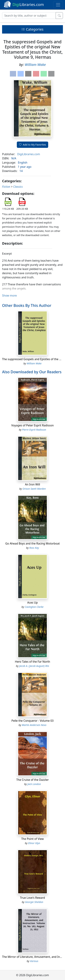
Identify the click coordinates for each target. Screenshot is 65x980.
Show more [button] (9, 296)
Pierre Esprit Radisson (34, 430)
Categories (32, 29)
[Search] (29, 16)
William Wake (35, 65)
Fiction (6, 187)
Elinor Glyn (34, 843)
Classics (18, 187)
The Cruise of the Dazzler (32, 780)
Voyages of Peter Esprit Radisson (32, 425)
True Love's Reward (33, 898)
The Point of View (33, 839)
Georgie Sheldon (34, 902)
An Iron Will (32, 484)
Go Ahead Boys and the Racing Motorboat (32, 543)
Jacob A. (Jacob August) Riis (34, 666)
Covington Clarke (34, 607)
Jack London (34, 784)
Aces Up (32, 603)
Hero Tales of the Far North (32, 662)
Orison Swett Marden (34, 489)
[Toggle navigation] (58, 5)
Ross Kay (34, 548)
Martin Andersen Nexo (34, 725)
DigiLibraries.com (29, 154)
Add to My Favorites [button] (33, 145)
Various (34, 961)
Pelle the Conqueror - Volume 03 (32, 721)
